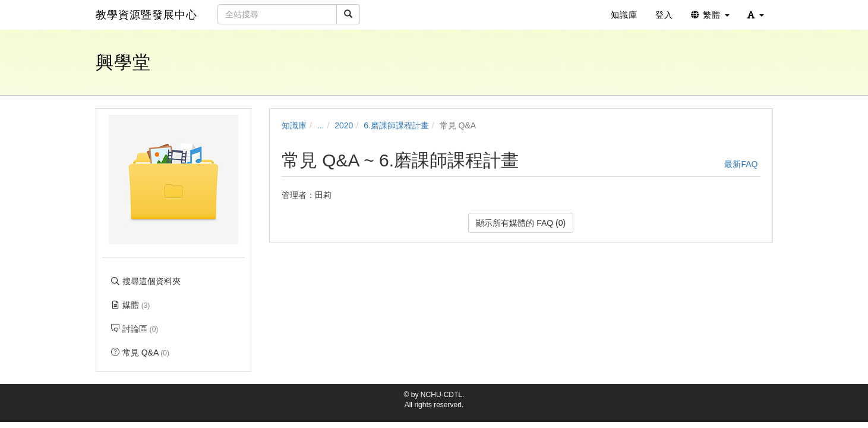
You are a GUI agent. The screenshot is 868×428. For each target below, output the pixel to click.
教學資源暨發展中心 (146, 15)
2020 (344, 125)
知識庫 (294, 125)
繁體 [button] (710, 15)
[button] (756, 15)
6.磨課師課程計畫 (396, 125)
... (321, 125)
